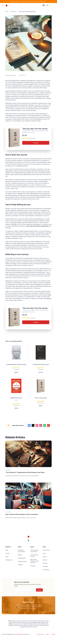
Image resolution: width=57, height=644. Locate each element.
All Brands (20, 565)
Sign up (39, 590)
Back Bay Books (22, 558)
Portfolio (20, 555)
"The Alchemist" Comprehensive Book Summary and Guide (25, 472)
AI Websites (19, 634)
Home (7, 12)
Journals (7, 553)
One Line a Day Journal (41, 398)
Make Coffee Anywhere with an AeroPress (35, 561)
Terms (44, 553)
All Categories (9, 560)
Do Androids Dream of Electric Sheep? (16, 364)
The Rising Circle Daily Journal (41, 364)
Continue (36, 143)
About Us (45, 560)
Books (7, 550)
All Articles (14, 12)
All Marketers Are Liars (16, 398)
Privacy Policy (46, 550)
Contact (45, 557)
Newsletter (45, 566)
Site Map (45, 563)
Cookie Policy (46, 570)
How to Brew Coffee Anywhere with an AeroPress (22, 514)
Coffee (7, 557)
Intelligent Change (22, 561)
